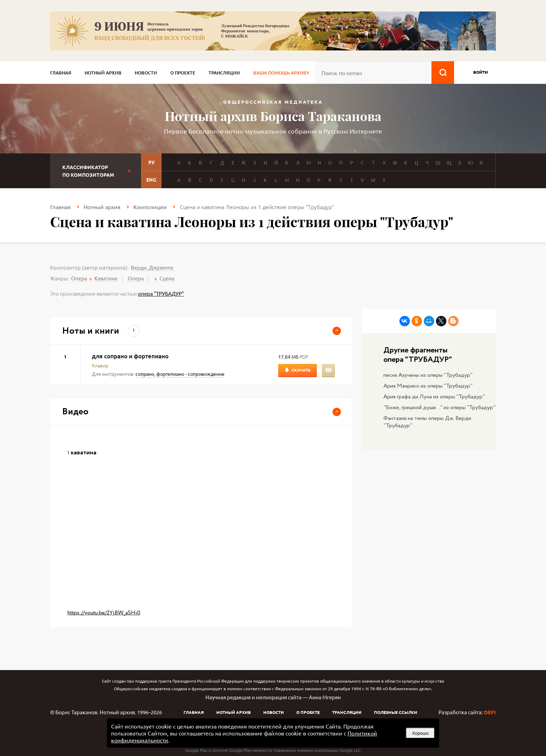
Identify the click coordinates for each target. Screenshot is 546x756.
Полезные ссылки (396, 712)
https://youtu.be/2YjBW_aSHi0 (104, 613)
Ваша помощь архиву (281, 73)
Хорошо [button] (420, 733)
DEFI (490, 712)
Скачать (301, 370)
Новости (146, 73)
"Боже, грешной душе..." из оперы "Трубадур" (439, 408)
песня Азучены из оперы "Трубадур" (428, 375)
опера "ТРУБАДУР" (161, 293)
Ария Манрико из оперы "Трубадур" (428, 386)
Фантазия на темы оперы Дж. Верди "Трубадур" (427, 422)
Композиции (150, 207)
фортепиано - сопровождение (190, 374)
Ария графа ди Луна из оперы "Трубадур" (434, 397)
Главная (61, 73)
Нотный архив (103, 73)
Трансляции (224, 73)
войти (481, 72)
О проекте (183, 73)
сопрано (145, 374)
